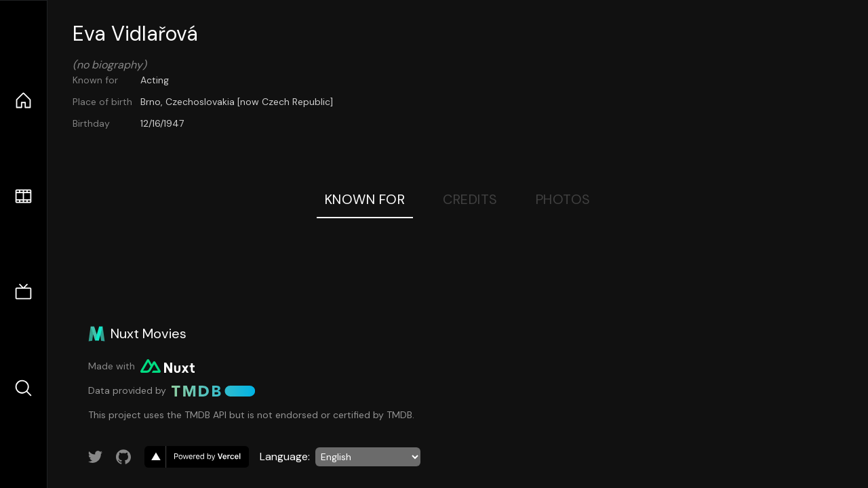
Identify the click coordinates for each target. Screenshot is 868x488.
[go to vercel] (197, 457)
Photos (563, 199)
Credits (470, 199)
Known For (365, 199)
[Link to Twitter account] (96, 457)
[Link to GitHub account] (123, 457)
